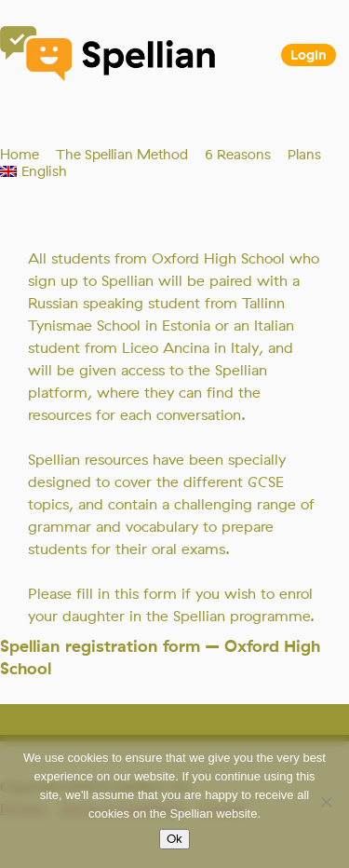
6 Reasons (238, 155)
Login (309, 55)
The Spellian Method (122, 155)
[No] (326, 802)
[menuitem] (34, 171)
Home (20, 155)
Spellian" (109, 56)
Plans (304, 155)
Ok (174, 839)
